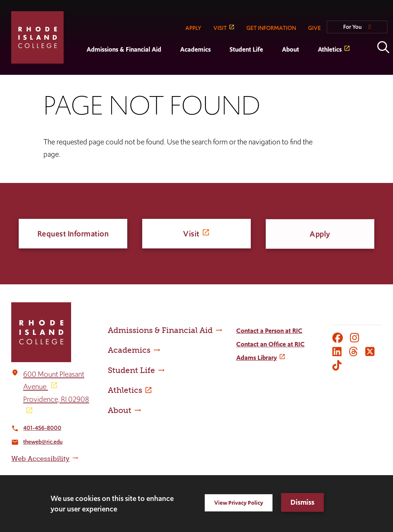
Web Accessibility (40, 459)
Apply (320, 236)
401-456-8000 (42, 428)
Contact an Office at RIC (270, 344)
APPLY (193, 28)
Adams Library (257, 358)
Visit (191, 234)
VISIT (220, 28)
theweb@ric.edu (43, 442)
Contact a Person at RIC (269, 331)
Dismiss (302, 502)
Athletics (330, 49)
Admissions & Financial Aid (124, 49)
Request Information (73, 234)
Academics (195, 49)
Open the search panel (383, 47)
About (290, 49)
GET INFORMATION (271, 28)
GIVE (314, 28)
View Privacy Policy (239, 503)
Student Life (246, 49)
